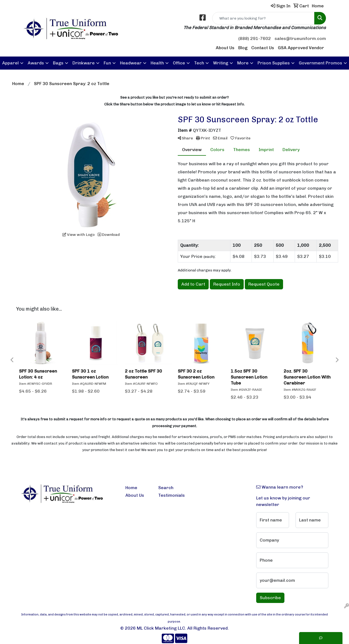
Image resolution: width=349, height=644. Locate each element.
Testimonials (171, 495)
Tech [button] (199, 63)
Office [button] (179, 63)
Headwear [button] (131, 63)
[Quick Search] (263, 18)
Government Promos (321, 63)
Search (166, 488)
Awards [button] (36, 63)
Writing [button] (221, 63)
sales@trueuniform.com (300, 38)
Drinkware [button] (84, 63)
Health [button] (157, 63)
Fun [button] (107, 63)
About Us (225, 48)
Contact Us (263, 48)
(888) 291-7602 (255, 38)
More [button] (243, 63)
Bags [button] (58, 63)
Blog (243, 48)
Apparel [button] (10, 63)
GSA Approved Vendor (301, 48)
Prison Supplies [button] (274, 63)
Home (131, 488)
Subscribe (270, 598)
